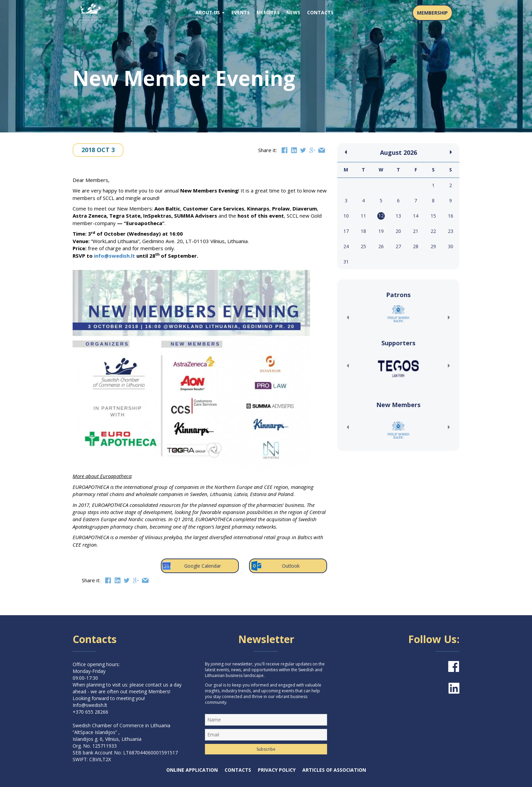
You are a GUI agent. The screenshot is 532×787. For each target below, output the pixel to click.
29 (433, 246)
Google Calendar (191, 566)
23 (451, 231)
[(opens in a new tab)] (398, 314)
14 (416, 216)
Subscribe (266, 749)
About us (210, 12)
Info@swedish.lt (90, 705)
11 (363, 216)
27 (398, 246)
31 (346, 262)
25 (363, 246)
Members (268, 12)
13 (398, 216)
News (293, 12)
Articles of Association (334, 770)
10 (346, 216)
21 (416, 231)
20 (398, 231)
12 (381, 215)
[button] (347, 317)
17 (346, 231)
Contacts (320, 12)
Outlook (275, 566)
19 (381, 231)
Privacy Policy (277, 770)
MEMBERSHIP (432, 13)
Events (241, 12)
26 (381, 246)
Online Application (192, 770)
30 (451, 246)
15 (433, 216)
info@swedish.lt (115, 256)
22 (433, 231)
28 (416, 246)
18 (363, 231)
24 (346, 246)
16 (451, 216)
